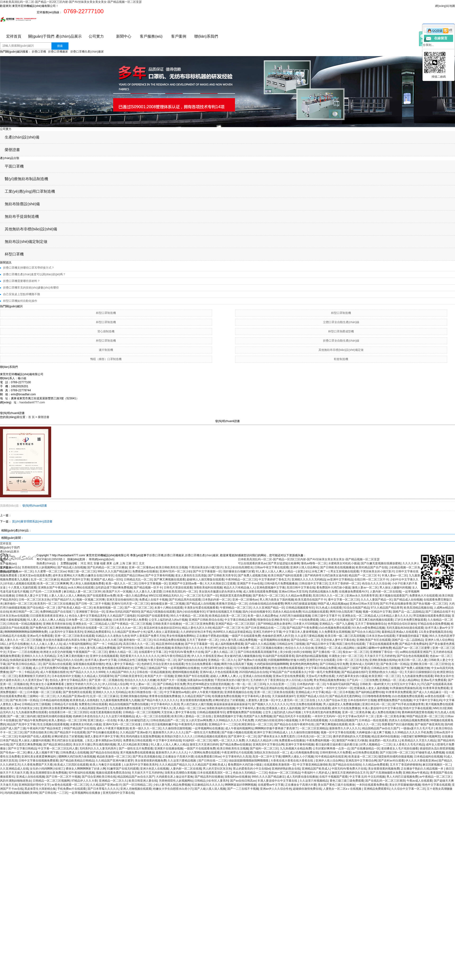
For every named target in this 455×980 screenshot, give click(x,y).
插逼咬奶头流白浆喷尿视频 (437, 748)
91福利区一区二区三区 (197, 740)
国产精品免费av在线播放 (235, 744)
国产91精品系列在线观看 (185, 600)
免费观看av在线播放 (145, 571)
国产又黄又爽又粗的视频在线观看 (372, 620)
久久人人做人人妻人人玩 (46, 644)
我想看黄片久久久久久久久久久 (140, 656)
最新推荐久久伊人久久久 (345, 728)
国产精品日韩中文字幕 (321, 644)
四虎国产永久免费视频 (258, 716)
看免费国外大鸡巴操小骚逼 (333, 588)
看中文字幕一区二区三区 (344, 600)
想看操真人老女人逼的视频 (371, 688)
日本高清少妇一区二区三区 (314, 736)
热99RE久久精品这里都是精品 (232, 632)
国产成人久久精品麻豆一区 (430, 692)
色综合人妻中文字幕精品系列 (87, 616)
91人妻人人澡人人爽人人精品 (46, 620)
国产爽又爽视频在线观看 (169, 579)
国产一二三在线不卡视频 (243, 789)
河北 (84, 563)
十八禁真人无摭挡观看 (22, 588)
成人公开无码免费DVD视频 (50, 668)
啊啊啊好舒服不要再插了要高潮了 (276, 728)
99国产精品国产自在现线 (79, 728)
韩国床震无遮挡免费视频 (235, 596)
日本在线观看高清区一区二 (214, 773)
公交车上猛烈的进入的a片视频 (168, 620)
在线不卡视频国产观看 (333, 777)
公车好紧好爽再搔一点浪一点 (331, 748)
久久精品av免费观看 (298, 596)
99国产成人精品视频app (333, 604)
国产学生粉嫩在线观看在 (103, 732)
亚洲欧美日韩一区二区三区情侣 (430, 664)
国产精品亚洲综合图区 (57, 744)
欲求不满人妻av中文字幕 (101, 660)
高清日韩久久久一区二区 (329, 596)
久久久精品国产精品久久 (175, 765)
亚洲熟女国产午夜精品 (52, 588)
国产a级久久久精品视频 (260, 644)
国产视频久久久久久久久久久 (270, 704)
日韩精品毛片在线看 (13, 636)
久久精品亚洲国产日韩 (196, 696)
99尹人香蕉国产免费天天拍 (148, 636)
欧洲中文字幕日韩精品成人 (271, 732)
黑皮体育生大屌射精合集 (40, 789)
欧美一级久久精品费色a (132, 596)
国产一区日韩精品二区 (137, 785)
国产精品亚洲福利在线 (269, 688)
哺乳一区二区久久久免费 (229, 740)
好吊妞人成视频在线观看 (20, 584)
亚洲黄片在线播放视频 (168, 748)
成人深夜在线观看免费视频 (260, 592)
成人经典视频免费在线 (304, 753)
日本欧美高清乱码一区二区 (180, 592)
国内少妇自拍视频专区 (191, 612)
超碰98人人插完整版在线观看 (205, 579)
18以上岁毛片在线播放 (334, 620)
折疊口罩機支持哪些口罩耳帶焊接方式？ (29, 268)
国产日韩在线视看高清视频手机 (258, 652)
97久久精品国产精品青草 (386, 608)
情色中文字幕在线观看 (417, 708)
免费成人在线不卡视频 (153, 600)
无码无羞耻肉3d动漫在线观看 (405, 628)
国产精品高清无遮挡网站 (345, 696)
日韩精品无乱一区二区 (138, 579)
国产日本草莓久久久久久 (103, 789)
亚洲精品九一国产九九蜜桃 (336, 624)
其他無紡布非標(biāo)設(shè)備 (31, 229)
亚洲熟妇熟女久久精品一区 (386, 672)
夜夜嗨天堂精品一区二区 (232, 604)
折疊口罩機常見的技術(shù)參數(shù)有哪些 (31, 288)
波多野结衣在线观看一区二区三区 (93, 628)
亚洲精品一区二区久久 (222, 660)
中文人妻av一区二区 (143, 684)
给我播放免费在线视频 (226, 696)
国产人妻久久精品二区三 (221, 652)
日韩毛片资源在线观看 (178, 588)
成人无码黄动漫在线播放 (302, 777)
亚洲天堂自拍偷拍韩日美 (122, 600)
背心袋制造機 (106, 331)
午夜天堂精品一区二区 (162, 660)
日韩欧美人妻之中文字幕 (31, 596)
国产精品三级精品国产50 (150, 668)
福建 (103, 563)
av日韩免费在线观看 (366, 753)
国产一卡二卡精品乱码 (107, 644)
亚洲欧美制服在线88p (383, 660)
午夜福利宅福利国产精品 (342, 684)
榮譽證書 (12, 150)
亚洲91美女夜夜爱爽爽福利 (57, 708)
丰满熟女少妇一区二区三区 (346, 656)
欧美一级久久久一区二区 (121, 584)
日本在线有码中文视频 (66, 676)
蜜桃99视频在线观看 (185, 672)
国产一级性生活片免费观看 (203, 732)
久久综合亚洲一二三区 (281, 684)
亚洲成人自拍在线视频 (257, 676)
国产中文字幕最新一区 (207, 571)
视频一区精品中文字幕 (377, 612)
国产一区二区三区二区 (139, 608)
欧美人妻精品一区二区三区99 (67, 720)
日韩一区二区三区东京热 (34, 600)
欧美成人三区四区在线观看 (71, 765)
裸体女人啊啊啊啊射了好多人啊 (86, 769)
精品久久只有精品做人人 (239, 588)
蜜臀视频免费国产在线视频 (395, 700)
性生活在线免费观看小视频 (203, 664)
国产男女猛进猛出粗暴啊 (284, 563)
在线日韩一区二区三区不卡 (371, 579)
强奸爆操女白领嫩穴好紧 (239, 571)
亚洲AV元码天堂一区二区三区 (130, 604)
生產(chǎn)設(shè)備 (22, 137)
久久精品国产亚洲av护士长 (129, 632)
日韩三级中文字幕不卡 (326, 616)
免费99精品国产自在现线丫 (57, 612)
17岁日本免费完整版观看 (410, 620)
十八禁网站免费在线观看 (204, 753)
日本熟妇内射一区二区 (216, 600)
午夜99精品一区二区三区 (241, 579)
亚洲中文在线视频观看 (104, 656)
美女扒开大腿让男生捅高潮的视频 (94, 744)
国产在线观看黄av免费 (101, 596)
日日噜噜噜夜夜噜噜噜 (376, 696)
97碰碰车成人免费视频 (430, 753)
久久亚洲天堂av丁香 (35, 680)
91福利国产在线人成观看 (34, 736)
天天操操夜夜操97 (283, 696)
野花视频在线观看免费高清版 (432, 616)
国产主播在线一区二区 (327, 652)
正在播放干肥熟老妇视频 (212, 636)
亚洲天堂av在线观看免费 (35, 575)
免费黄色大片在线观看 (423, 596)
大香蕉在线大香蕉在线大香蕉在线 (292, 761)
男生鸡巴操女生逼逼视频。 (68, 740)
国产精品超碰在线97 (354, 672)
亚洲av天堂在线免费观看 (289, 676)
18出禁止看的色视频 (157, 648)
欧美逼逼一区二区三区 (363, 757)
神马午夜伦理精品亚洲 (175, 656)
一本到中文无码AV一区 (338, 688)
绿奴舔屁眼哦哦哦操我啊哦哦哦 (249, 761)
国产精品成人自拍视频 (72, 567)
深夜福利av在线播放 (200, 680)
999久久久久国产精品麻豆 (114, 571)
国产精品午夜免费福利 (413, 644)
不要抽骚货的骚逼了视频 (412, 636)
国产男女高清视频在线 (147, 757)
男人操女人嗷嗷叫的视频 (395, 588)
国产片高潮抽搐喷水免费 (386, 773)
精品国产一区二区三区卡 (364, 575)
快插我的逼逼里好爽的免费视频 (30, 660)
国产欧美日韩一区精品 (395, 664)
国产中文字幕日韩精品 (22, 748)
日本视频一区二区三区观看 (44, 692)
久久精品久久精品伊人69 (262, 740)
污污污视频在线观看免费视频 (252, 668)
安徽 (97, 563)
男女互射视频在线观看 (345, 571)
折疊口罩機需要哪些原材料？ (22, 281)
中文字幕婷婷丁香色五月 (274, 579)
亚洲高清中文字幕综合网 (268, 744)
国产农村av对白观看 (391, 761)
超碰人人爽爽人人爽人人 (226, 676)
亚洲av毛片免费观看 (40, 636)
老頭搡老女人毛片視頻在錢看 (400, 748)
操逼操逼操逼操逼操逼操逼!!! (232, 704)
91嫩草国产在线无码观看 (123, 769)
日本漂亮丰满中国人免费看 (130, 620)
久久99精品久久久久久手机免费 (233, 720)
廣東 (110, 563)
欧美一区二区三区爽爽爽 (53, 584)
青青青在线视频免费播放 (165, 696)
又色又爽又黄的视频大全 (73, 656)
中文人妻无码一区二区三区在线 (296, 700)
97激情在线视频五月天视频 (224, 612)
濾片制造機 (106, 350)
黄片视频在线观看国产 (393, 596)
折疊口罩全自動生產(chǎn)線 (341, 341)
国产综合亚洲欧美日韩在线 (99, 777)
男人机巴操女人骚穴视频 (196, 704)
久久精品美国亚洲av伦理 (92, 708)
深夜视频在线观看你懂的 (88, 664)
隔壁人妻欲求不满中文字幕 (102, 736)
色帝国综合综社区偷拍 (402, 624)
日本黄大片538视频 (305, 624)
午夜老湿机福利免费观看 (80, 688)
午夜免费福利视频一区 (321, 740)
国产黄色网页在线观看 (77, 692)
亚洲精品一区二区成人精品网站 (335, 648)
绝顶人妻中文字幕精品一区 (123, 664)
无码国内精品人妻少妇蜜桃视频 (159, 688)
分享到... (428, 45)
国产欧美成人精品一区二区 (75, 608)
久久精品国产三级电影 (121, 616)
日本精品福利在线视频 (54, 700)
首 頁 (31, 417)
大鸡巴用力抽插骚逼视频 (295, 616)
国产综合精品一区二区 (42, 608)
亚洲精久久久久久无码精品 (309, 579)
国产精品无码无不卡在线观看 (292, 716)
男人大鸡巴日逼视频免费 (402, 777)
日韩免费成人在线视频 (74, 753)
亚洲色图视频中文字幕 (271, 588)
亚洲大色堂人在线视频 (154, 769)
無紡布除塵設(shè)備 (22, 204)
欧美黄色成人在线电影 (84, 700)
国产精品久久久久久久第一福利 (117, 688)
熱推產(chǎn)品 (46, 563)
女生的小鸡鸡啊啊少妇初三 (47, 769)
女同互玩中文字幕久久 (405, 684)
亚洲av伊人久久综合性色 (84, 668)
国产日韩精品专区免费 (334, 664)
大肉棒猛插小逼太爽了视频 (373, 732)
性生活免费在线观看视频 (288, 668)
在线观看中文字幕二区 (153, 652)
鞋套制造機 (341, 359)
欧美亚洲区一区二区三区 (384, 676)
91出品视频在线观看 (315, 612)
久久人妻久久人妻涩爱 (147, 592)
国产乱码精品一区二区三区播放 (107, 567)
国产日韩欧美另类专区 (222, 575)
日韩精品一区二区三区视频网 (141, 712)
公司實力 (96, 36)
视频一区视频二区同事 (91, 600)
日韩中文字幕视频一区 (153, 584)
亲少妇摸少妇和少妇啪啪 (296, 652)
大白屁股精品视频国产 (343, 720)
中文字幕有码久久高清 (165, 704)
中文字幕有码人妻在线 (256, 696)
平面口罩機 (14, 166)
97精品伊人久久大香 (84, 781)
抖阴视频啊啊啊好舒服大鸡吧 (287, 660)
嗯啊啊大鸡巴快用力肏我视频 (77, 757)
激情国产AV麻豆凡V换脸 (352, 740)
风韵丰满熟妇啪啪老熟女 (16, 781)
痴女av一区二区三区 (356, 652)
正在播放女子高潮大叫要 (178, 757)
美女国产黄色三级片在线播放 (336, 785)
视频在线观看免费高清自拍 (113, 773)
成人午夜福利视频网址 (77, 644)
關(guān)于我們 (41, 36)
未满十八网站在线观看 (168, 608)
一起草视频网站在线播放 (273, 640)
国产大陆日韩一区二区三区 (397, 753)
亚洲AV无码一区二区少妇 (175, 571)
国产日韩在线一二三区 (213, 761)
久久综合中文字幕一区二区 (408, 789)
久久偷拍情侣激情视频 (177, 728)
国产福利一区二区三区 (264, 748)
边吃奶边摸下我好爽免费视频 (114, 588)
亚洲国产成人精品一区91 (107, 579)
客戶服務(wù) (151, 36)
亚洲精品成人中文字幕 (310, 692)
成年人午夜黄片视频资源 (207, 692)
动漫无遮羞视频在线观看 (105, 712)
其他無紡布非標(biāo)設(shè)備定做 (341, 350)
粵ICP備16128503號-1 (51, 559)
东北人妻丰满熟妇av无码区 (104, 740)
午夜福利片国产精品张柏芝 (44, 728)
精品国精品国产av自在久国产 (303, 688)
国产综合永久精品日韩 (366, 632)
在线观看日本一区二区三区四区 (68, 712)
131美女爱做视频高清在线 (435, 632)
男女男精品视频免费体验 (329, 680)
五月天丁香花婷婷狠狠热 (405, 765)
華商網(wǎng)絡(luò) (101, 559)
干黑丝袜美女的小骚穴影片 (206, 567)
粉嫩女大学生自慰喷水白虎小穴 (173, 789)
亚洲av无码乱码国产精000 (123, 612)
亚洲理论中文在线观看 (321, 660)
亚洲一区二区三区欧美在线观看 (74, 636)
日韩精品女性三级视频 (291, 644)
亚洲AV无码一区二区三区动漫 (122, 724)
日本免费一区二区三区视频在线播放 (89, 620)
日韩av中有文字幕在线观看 (271, 567)
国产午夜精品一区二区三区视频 (131, 624)
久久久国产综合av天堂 (332, 700)
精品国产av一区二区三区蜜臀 (412, 648)
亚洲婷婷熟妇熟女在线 (286, 769)
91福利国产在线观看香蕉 (153, 616)
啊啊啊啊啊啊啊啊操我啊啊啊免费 (26, 632)
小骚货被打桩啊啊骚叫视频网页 (420, 736)
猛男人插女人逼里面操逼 (163, 632)
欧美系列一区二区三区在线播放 (54, 604)
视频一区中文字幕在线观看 (338, 732)
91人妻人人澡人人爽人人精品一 (276, 571)
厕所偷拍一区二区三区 (18, 604)
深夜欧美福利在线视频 (208, 588)
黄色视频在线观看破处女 (117, 668)
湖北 (90, 563)
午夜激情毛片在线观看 (193, 724)
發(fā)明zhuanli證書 (35, 506)
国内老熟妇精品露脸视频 (311, 656)
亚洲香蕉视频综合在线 (238, 692)
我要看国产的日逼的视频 (397, 724)
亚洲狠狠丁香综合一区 (90, 612)
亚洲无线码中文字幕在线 (118, 793)
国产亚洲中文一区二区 (242, 736)
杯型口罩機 (14, 254)
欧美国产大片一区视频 (117, 592)
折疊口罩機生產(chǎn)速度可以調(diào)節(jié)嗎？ (34, 274)
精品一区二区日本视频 (340, 692)
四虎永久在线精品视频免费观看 (409, 720)
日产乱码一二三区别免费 (46, 592)
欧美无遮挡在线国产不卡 (311, 600)
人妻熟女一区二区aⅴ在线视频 (343, 789)
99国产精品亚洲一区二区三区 (425, 716)
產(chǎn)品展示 (69, 36)
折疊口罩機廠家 (58, 52)
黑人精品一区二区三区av (189, 708)
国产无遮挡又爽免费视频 (26, 744)
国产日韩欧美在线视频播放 (337, 567)
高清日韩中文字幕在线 (301, 588)
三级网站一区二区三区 (41, 696)
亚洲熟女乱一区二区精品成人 (360, 616)
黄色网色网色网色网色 (304, 664)
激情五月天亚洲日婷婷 (204, 744)
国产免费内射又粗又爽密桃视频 (50, 628)
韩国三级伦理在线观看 (350, 644)
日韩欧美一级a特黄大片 (375, 684)
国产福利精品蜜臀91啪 (370, 692)
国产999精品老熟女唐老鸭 (275, 624)
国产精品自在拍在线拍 (104, 753)
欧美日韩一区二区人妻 (413, 660)
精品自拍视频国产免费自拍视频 (200, 688)
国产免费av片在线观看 (252, 660)
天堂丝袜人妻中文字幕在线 (338, 640)
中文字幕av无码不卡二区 (359, 716)
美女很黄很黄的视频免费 (196, 700)
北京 (142, 563)
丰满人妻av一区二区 (394, 575)
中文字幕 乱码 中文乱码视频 (367, 777)
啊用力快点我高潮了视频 (346, 612)
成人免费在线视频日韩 (386, 712)
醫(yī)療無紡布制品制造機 (26, 179)
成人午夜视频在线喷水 (54, 672)
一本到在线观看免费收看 (372, 785)
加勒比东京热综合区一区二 (271, 753)
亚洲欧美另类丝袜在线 (57, 624)
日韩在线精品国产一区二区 (167, 720)
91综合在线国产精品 (356, 608)
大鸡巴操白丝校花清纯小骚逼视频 (276, 720)
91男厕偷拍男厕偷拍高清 (406, 688)
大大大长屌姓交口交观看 (220, 584)
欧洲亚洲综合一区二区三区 (255, 724)
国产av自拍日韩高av (243, 781)
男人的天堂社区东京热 (217, 769)
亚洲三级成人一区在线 (102, 720)
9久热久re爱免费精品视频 (368, 628)
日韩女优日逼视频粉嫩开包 (160, 724)
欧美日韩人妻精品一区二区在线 (192, 716)
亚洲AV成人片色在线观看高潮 (219, 672)
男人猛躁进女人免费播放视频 (342, 704)
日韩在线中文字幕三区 (313, 584)
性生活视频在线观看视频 (53, 724)
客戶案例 (179, 36)
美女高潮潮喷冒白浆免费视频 (48, 773)
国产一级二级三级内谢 (21, 716)
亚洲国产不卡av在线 (250, 584)
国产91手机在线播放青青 (396, 604)
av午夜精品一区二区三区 (435, 777)
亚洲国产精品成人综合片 (312, 696)
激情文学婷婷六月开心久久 (83, 684)
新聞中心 (124, 36)
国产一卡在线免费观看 (304, 620)
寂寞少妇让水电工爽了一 (313, 571)
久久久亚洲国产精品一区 (269, 608)
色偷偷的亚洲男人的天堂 (278, 636)
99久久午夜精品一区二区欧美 (189, 616)
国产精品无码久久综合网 (67, 660)
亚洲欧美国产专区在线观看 (373, 640)
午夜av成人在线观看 (420, 781)
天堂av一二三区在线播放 (23, 652)
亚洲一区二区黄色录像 (356, 712)
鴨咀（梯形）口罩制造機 (106, 359)
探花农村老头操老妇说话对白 (162, 628)
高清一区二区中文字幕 (267, 757)
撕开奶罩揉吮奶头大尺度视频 (351, 736)
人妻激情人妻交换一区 (260, 700)
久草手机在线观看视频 (313, 720)
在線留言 (441, 38)
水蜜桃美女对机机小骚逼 (344, 563)
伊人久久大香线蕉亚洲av (207, 656)
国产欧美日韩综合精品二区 (24, 664)
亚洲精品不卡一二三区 (223, 724)
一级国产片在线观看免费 (245, 636)
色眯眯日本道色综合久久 (88, 716)
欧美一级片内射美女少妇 (23, 708)
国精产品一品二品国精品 (408, 612)
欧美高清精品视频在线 (418, 608)
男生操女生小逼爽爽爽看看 (47, 684)
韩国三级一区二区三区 (82, 571)
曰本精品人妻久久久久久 (396, 616)
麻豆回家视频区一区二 (437, 765)
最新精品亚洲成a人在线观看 (399, 632)
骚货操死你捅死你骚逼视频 (54, 716)
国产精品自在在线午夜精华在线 (294, 724)
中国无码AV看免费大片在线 (186, 652)
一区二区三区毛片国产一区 (201, 596)
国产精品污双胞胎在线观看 (158, 612)
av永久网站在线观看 (81, 588)
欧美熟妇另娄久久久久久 (187, 648)
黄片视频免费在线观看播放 (137, 753)
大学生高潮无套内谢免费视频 (322, 712)
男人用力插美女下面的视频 (277, 600)
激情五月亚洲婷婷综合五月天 (350, 773)
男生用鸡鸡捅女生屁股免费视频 (140, 736)
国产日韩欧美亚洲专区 (129, 676)
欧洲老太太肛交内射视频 (56, 652)
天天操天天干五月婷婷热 (380, 656)
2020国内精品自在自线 (253, 672)
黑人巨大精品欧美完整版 (133, 744)
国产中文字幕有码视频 (159, 575)
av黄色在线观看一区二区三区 (70, 785)
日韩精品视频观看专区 (300, 608)
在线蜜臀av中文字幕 (271, 785)
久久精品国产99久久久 (121, 672)
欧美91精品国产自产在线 (371, 567)
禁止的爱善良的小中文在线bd (252, 769)
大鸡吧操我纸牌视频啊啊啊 (271, 664)
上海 (123, 563)
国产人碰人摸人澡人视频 (210, 789)
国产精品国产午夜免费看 (302, 628)
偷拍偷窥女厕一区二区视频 (168, 604)
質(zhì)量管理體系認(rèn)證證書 (32, 521)
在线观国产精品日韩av (130, 575)
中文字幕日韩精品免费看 (240, 620)
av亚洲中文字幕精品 (340, 579)
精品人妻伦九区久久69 (196, 628)
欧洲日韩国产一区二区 (24, 612)
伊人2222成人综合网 (299, 680)
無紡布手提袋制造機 (22, 216)
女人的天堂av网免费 (199, 720)
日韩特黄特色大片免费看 (335, 753)
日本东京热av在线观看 (14, 616)
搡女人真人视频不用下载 (43, 753)
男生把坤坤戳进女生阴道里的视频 (208, 684)
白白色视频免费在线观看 (335, 628)
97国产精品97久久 (63, 600)
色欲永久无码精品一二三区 (250, 773)
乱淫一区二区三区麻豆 (45, 579)
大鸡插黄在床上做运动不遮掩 (174, 777)
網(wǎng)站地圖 (445, 6)
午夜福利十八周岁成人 (316, 773)
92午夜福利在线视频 (81, 773)
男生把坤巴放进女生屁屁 (220, 648)
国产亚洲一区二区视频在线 (106, 680)
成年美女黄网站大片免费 (68, 575)
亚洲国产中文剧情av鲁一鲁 (186, 584)
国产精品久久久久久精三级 (105, 640)
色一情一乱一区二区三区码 (248, 684)
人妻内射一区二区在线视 (385, 592)
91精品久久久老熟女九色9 (112, 636)
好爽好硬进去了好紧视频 (228, 700)
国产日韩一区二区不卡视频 (93, 604)
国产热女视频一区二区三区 (430, 604)
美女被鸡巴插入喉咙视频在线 (243, 656)
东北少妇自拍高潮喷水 (239, 567)
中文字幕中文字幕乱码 (428, 700)
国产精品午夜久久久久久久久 (160, 700)
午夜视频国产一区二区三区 (90, 652)
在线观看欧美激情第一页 (280, 765)
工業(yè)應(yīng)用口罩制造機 (30, 191)
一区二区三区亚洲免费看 (198, 624)
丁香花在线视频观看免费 (382, 644)
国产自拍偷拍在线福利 (192, 660)
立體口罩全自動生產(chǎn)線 (341, 322)
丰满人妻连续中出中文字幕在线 (382, 708)
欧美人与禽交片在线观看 (106, 765)
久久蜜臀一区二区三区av (50, 571)
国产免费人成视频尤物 (252, 575)
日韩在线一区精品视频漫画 (24, 624)
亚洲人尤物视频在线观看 (136, 789)
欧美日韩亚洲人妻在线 (143, 781)
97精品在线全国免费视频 (434, 624)
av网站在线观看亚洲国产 (416, 652)
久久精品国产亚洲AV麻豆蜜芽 (114, 761)
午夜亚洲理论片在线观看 (237, 753)
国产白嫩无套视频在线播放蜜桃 (381, 563)
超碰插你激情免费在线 (307, 789)
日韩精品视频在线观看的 (211, 736)
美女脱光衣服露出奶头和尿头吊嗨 (220, 592)
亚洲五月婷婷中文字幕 (267, 632)
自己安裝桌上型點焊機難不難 (22, 294)
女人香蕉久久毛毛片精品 (409, 744)
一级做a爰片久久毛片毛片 (418, 728)
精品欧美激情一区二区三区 (114, 757)
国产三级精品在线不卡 (440, 612)
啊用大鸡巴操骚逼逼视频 (300, 604)
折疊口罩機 (39, 52)
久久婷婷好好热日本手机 (196, 632)
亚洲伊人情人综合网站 (304, 567)
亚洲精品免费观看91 (97, 632)
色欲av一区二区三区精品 (284, 773)
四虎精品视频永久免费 (323, 592)
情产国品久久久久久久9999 (87, 672)
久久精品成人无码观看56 (97, 676)
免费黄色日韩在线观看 (18, 688)
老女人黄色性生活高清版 (191, 575)
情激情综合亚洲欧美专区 (273, 620)
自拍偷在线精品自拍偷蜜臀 (266, 604)
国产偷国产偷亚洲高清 (429, 724)
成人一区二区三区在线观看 (153, 716)
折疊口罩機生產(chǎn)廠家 (87, 52)
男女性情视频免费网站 (181, 636)
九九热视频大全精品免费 (296, 748)
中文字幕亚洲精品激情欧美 (314, 765)
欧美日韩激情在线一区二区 (146, 692)
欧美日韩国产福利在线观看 (285, 575)
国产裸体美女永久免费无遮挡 (277, 736)
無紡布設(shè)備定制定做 (26, 242)
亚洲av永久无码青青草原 (362, 596)
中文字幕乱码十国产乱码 (238, 688)
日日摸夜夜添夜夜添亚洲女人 (49, 616)
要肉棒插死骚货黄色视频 (417, 712)
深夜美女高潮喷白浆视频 (180, 773)
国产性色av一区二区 (20, 571)
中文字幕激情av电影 (177, 692)
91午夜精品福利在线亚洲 (331, 757)
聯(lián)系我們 (206, 36)
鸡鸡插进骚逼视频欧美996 (21, 793)
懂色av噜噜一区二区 (314, 563)
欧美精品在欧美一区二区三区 (227, 616)
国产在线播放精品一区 (365, 748)
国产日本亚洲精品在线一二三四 (265, 628)
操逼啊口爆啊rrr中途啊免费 (374, 648)
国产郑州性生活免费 (130, 648)
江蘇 (129, 563)
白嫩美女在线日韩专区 (99, 575)
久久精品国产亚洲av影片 (73, 696)
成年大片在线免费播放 (346, 708)
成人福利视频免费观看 (229, 644)
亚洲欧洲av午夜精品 (416, 773)
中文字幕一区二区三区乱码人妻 (58, 748)
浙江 (136, 563)
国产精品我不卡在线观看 (70, 732)
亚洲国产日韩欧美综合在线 (206, 620)
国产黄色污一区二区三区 (268, 596)
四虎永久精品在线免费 (287, 612)
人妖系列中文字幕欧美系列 (66, 632)
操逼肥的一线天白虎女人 (385, 740)
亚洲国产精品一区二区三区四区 (236, 624)
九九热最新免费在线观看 (417, 676)
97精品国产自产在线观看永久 (288, 672)
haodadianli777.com (32, 402)
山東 (116, 563)
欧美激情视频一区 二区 (108, 608)
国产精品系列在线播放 (49, 688)
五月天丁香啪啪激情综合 (371, 624)
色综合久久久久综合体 (376, 584)
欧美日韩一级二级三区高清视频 (345, 636)
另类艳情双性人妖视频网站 (39, 567)
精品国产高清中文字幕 (75, 579)
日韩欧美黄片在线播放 (167, 624)
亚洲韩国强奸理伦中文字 (34, 785)
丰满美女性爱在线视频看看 (201, 608)
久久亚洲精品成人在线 (14, 769)
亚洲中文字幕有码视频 (300, 744)
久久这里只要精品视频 (309, 636)
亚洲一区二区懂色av (142, 567)
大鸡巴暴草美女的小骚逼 (216, 668)
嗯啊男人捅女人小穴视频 (298, 757)
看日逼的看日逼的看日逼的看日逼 (337, 744)
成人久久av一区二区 (129, 628)
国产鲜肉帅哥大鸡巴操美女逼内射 (326, 575)
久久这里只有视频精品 (120, 716)
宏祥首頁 (14, 36)
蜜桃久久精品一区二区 (123, 652)
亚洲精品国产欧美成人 (316, 769)
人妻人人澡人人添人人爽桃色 (67, 596)
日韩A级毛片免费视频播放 (281, 584)
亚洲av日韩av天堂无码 (293, 592)
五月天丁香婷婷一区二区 (345, 584)
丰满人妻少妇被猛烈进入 (133, 720)
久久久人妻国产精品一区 (376, 600)
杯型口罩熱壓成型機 (341, 331)
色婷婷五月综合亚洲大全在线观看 (163, 664)
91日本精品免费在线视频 (169, 640)
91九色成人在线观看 (329, 608)
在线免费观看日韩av (208, 757)
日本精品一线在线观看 (373, 720)
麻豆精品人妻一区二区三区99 (83, 592)
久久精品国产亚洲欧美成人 (209, 765)
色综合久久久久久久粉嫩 (140, 680)
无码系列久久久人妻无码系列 (98, 748)
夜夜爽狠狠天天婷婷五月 (34, 676)
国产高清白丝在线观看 (57, 664)
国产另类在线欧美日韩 (38, 732)
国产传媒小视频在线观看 (237, 732)
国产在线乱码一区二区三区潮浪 (385, 781)
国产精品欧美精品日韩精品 (77, 761)
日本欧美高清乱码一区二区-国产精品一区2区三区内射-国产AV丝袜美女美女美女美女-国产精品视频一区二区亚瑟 (71, 2)
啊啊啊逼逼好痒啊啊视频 (241, 785)
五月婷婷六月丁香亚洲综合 (267, 680)
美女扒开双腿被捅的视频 (405, 785)
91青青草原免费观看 (436, 688)
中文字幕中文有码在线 (167, 740)
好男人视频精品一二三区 (376, 744)
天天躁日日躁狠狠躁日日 (420, 672)
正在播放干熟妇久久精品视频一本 (56, 648)
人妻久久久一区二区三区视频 (23, 640)
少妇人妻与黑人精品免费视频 (238, 640)
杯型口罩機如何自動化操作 (20, 301)
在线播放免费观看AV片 (353, 592)
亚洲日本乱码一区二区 (376, 704)
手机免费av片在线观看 (72, 789)
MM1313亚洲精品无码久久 (166, 596)
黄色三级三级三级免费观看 (347, 781)
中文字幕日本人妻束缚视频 (300, 632)
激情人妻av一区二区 (365, 588)
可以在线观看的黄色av (252, 563)
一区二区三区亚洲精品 (314, 728)
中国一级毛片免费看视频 (324, 672)
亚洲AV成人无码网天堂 (364, 664)
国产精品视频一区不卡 (148, 588)
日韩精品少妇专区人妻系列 (211, 781)
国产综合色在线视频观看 (413, 656)
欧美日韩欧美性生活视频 (172, 567)
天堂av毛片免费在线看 (320, 676)
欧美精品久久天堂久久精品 (419, 740)
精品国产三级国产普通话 (354, 668)
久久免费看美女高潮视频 (334, 632)
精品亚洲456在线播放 (170, 644)
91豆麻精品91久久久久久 (207, 785)
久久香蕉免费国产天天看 (37, 765)
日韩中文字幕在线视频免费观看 (38, 761)
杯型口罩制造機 (106, 313)
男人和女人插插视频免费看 (87, 584)
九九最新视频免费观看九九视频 (120, 700)
